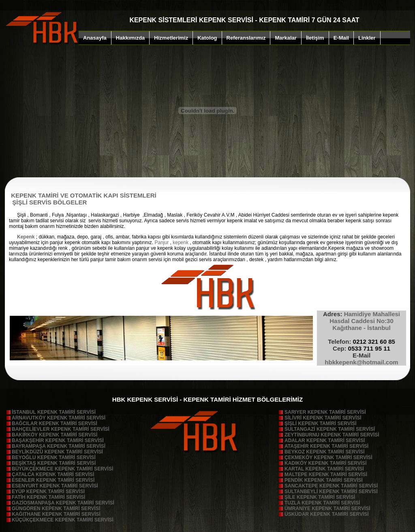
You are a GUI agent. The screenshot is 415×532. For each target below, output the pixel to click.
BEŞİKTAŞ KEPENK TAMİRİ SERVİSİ (54, 463)
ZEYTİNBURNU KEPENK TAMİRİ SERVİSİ (332, 435)
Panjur (162, 243)
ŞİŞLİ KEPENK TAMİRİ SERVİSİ (321, 423)
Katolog (207, 38)
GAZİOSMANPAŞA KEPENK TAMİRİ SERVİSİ (63, 503)
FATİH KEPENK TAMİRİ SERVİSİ (48, 497)
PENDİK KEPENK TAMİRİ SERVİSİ (324, 480)
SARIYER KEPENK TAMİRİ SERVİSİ (325, 412)
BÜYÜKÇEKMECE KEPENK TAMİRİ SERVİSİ (62, 469)
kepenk (180, 243)
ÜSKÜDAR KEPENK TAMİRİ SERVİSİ (327, 514)
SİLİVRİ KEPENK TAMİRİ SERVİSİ (323, 418)
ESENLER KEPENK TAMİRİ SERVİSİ (53, 480)
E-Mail (341, 38)
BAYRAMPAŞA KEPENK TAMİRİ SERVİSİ (59, 446)
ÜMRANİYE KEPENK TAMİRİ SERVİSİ (327, 509)
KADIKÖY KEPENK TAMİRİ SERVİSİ (326, 463)
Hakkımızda (130, 38)
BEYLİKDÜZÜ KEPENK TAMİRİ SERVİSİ (57, 452)
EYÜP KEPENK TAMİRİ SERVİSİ (48, 492)
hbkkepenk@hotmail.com (361, 362)
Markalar (286, 38)
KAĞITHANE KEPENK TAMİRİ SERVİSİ (56, 514)
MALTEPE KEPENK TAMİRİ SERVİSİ (326, 475)
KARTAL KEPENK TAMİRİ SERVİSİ (324, 469)
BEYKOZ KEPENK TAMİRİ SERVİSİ (325, 452)
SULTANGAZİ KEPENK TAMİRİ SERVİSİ (330, 429)
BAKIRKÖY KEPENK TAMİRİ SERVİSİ (55, 435)
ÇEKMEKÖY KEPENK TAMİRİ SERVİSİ (328, 458)
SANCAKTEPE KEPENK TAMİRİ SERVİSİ (331, 486)
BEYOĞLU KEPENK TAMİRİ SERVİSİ (54, 458)
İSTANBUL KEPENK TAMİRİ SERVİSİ (54, 412)
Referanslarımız (246, 38)
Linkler (367, 38)
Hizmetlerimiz (171, 38)
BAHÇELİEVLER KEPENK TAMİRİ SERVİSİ (61, 429)
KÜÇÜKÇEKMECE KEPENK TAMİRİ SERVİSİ (63, 520)
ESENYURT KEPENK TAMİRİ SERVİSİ (55, 486)
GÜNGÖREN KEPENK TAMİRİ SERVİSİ (56, 509)
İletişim (315, 38)
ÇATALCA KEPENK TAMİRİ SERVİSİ (53, 475)
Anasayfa (95, 38)
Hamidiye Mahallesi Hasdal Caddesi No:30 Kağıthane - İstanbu (362, 321)
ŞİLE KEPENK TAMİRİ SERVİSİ (320, 497)
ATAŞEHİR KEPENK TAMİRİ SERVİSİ (326, 446)
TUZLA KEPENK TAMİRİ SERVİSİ (322, 503)
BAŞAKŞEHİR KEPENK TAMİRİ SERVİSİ (58, 440)
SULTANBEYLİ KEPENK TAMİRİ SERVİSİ (331, 492)
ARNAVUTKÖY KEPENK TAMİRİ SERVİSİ (59, 418)
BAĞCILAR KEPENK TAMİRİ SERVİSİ (55, 423)
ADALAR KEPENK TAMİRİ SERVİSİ (325, 440)
